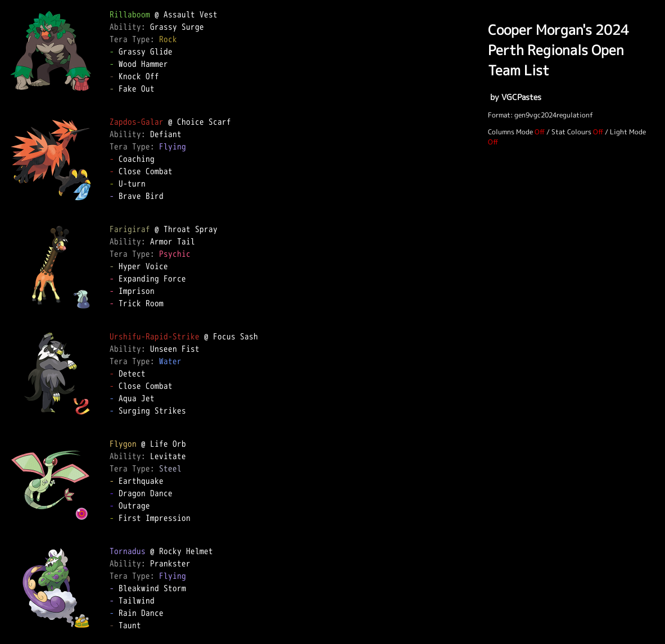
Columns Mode (510, 132)
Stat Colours (571, 132)
